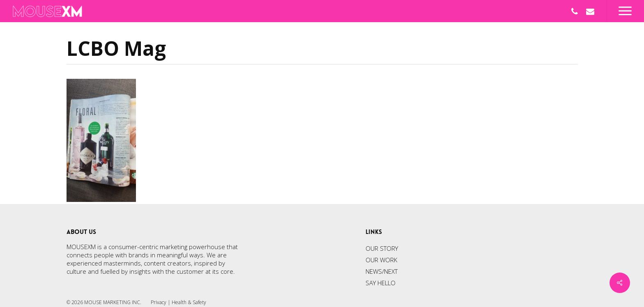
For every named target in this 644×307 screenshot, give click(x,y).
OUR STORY (382, 248)
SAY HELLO (381, 283)
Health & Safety (189, 302)
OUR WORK (381, 260)
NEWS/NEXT (382, 271)
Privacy (159, 302)
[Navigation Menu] (625, 11)
